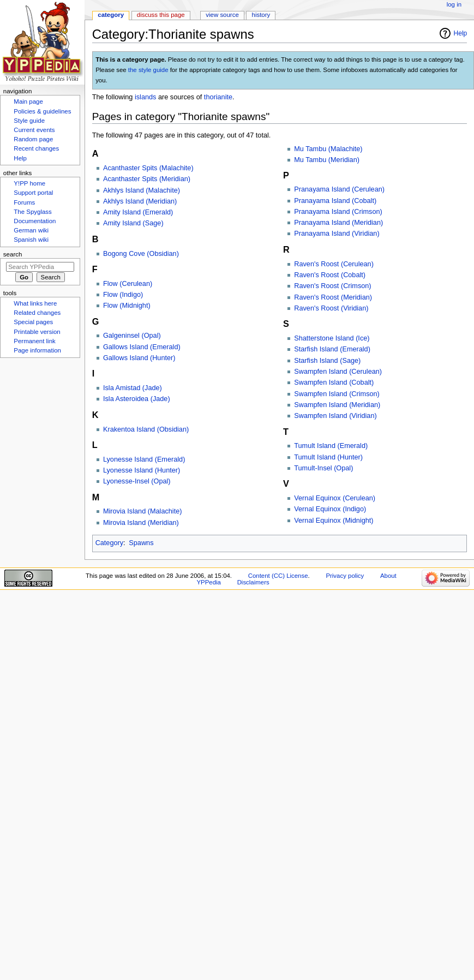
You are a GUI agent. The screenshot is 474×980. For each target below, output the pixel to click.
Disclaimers (253, 582)
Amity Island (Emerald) (138, 212)
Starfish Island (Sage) (327, 361)
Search (13, 254)
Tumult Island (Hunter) (328, 457)
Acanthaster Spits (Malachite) (148, 168)
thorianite (218, 97)
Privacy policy (345, 576)
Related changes (37, 313)
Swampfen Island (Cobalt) (334, 383)
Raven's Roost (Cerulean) (334, 264)
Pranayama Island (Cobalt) (335, 201)
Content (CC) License (278, 576)
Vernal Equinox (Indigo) (330, 509)
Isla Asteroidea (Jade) (137, 399)
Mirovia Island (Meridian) (141, 523)
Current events (34, 130)
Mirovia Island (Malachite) (143, 511)
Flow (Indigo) (123, 295)
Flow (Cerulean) (128, 284)
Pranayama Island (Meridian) (338, 223)
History (261, 15)
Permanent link (34, 341)
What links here (35, 303)
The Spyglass (32, 212)
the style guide (148, 70)
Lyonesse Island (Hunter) (142, 470)
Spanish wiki (31, 240)
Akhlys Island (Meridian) (140, 201)
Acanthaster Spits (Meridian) (147, 179)
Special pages (33, 322)
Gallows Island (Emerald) (142, 347)
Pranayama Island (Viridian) (337, 234)
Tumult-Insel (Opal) (323, 468)
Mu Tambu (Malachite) (328, 149)
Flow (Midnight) (127, 306)
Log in (454, 4)
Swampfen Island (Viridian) (335, 416)
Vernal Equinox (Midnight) (334, 521)
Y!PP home (29, 183)
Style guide (29, 121)
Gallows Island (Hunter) (139, 358)
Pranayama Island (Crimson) (338, 212)
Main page (28, 101)
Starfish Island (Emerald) (332, 349)
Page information (37, 350)
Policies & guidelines (42, 111)
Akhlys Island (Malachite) (142, 190)
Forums (24, 202)
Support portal (33, 193)
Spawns (141, 543)
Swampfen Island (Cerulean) (338, 372)
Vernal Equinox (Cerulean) (335, 498)
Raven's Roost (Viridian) (331, 308)
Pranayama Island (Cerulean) (339, 189)
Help (461, 33)
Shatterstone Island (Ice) (332, 338)
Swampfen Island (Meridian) (337, 405)
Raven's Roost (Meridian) (333, 297)
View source (222, 15)
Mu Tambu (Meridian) (327, 160)
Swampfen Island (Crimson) (337, 394)
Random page (33, 139)
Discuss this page (161, 15)
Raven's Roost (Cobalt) (330, 275)
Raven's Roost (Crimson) (332, 286)
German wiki (31, 230)
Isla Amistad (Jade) (133, 388)
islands (146, 97)
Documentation (35, 221)
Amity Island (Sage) (133, 223)
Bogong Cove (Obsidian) (141, 254)
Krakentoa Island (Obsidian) (146, 429)
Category (109, 543)
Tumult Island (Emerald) (331, 446)
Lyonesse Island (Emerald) (144, 459)
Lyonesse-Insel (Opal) (137, 481)
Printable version (37, 332)
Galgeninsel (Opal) (132, 336)
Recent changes (36, 148)
